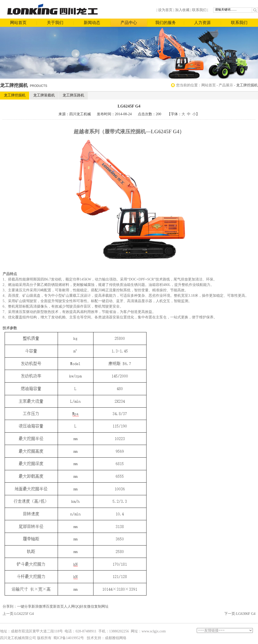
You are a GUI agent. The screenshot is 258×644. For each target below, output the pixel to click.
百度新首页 (55, 606)
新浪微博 (39, 606)
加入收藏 (182, 10)
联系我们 (199, 10)
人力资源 (202, 23)
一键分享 (24, 606)
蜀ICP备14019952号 (69, 638)
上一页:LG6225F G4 (18, 614)
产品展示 (226, 85)
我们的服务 (166, 23)
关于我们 (55, 23)
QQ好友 (81, 606)
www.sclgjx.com (154, 631)
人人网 (69, 606)
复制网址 (101, 606)
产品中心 (129, 23)
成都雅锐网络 (116, 638)
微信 (91, 606)
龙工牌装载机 (44, 95)
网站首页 (18, 23)
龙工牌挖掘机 (15, 95)
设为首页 (165, 10)
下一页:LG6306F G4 (240, 614)
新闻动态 (92, 23)
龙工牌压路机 (73, 95)
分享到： (10, 606)
